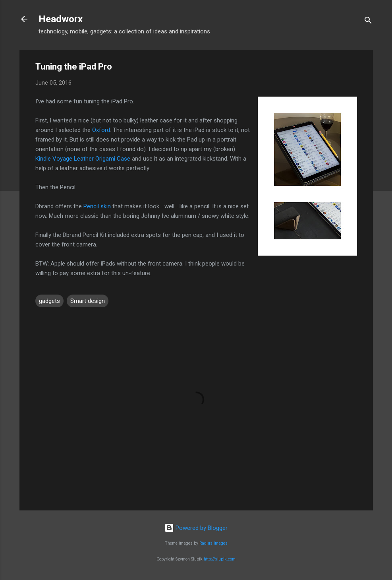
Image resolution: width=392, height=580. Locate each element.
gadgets (49, 301)
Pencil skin (97, 206)
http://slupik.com (220, 559)
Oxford (101, 130)
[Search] (368, 22)
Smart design (88, 301)
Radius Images (213, 543)
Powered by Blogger (196, 528)
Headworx (61, 19)
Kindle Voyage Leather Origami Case (83, 159)
